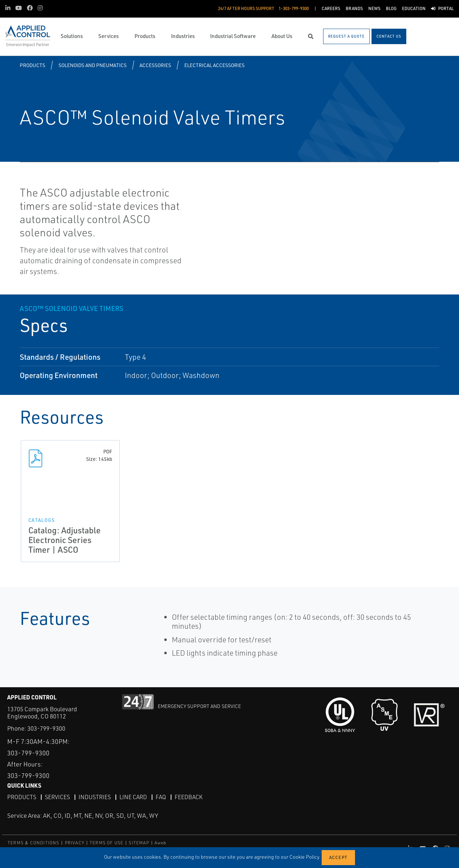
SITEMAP (139, 843)
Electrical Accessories (214, 65)
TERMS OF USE (107, 843)
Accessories (155, 65)
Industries (95, 797)
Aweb (161, 843)
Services (57, 797)
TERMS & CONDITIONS (34, 843)
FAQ (161, 797)
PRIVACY (75, 843)
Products (32, 65)
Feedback (189, 797)
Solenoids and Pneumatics (93, 65)
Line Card (133, 797)
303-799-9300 (46, 728)
